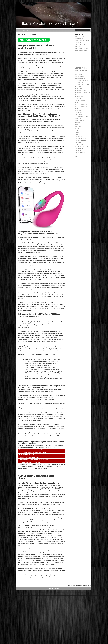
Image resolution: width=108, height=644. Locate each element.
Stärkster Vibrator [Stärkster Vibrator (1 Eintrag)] (78, 118)
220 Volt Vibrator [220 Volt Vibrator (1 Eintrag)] (78, 60)
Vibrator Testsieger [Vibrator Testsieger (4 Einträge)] (82, 146)
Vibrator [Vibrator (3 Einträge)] (77, 130)
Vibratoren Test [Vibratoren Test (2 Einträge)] (79, 136)
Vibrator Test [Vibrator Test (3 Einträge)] (79, 144)
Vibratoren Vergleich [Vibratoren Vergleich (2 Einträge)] (80, 140)
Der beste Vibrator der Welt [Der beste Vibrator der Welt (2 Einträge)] (82, 80)
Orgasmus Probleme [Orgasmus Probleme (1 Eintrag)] (78, 114)
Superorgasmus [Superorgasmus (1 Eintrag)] (78, 122)
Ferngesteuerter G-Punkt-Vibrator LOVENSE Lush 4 (36, 47)
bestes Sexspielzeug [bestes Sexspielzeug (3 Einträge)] (82, 76)
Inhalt (24, 30)
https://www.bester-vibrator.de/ (55, 125)
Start (19, 30)
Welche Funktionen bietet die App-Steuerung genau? (33, 452)
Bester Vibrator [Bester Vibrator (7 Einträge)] (82, 68)
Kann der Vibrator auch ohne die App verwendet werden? (34, 460)
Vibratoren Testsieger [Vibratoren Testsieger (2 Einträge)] (80, 138)
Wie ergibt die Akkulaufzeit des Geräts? (29, 457)
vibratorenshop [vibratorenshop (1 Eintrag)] (77, 134)
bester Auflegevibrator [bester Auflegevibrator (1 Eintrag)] (79, 64)
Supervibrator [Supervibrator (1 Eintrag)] (77, 124)
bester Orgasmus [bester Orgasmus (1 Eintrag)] (78, 66)
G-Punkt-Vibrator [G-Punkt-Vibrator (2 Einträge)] (79, 98)
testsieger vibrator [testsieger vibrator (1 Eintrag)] (78, 126)
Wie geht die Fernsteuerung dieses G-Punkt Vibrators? (33, 450)
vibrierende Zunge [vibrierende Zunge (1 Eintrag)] (78, 151)
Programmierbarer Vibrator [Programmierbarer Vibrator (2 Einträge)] (82, 116)
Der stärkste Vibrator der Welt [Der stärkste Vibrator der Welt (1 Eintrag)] (80, 82)
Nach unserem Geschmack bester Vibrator (36, 477)
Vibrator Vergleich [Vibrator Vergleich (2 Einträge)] (79, 148)
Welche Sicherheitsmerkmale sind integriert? (31, 462)
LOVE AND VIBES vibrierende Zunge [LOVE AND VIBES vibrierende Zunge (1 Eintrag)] (81, 104)
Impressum (51, 588)
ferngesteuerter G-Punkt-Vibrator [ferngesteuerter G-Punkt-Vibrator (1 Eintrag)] (80, 90)
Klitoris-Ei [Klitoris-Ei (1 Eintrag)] (76, 102)
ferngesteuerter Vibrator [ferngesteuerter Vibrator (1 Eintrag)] (79, 96)
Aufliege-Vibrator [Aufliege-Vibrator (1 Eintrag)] (78, 62)
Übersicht (29, 30)
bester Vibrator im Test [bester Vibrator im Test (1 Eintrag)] (79, 74)
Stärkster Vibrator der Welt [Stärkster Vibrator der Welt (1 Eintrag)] (79, 120)
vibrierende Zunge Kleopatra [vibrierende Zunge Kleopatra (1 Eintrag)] (80, 153)
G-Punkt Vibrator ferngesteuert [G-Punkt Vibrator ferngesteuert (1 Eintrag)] (80, 100)
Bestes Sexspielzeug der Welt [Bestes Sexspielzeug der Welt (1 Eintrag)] (80, 78)
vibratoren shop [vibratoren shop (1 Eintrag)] (77, 132)
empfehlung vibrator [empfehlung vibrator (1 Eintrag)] (78, 88)
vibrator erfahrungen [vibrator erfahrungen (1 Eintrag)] (78, 142)
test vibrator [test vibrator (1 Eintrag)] (77, 128)
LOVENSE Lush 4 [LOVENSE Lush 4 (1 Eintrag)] (78, 110)
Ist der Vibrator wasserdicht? (27, 455)
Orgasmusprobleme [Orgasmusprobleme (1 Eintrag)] (78, 112)
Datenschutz (57, 588)
